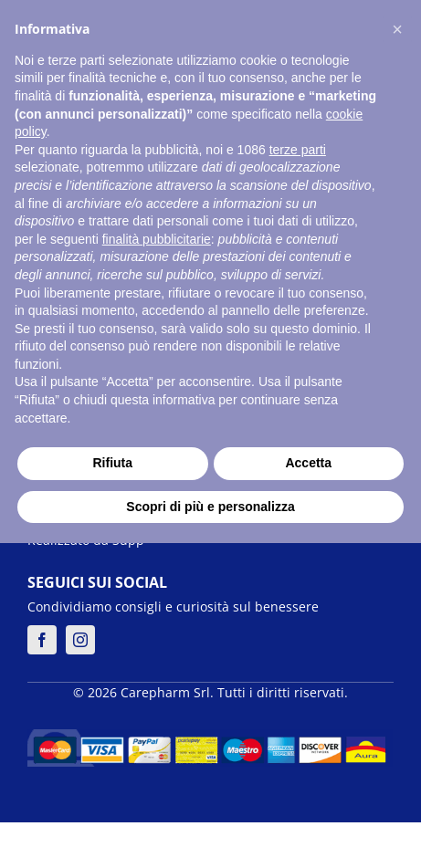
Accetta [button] (308, 463)
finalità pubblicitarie (157, 239)
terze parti (298, 150)
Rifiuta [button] (112, 463)
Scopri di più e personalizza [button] (210, 507)
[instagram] (80, 640)
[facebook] (42, 640)
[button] (397, 29)
